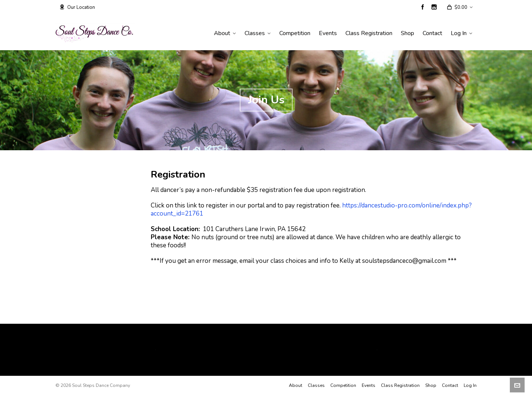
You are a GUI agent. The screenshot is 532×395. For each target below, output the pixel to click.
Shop (431, 385)
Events (369, 385)
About (296, 385)
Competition (343, 385)
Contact (450, 385)
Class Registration (400, 385)
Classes (316, 385)
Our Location (77, 7)
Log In (470, 385)
